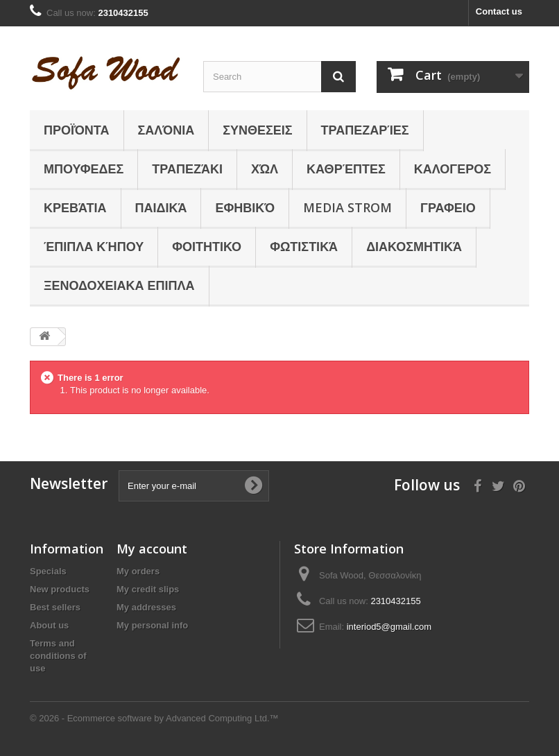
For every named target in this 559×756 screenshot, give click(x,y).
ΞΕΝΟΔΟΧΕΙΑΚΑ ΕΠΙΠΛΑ (119, 285)
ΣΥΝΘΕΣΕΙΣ (257, 130)
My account (152, 549)
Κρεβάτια (75, 207)
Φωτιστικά (304, 246)
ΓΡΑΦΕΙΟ (448, 207)
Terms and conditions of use (58, 656)
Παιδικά (161, 207)
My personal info (152, 625)
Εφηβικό (245, 207)
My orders (138, 571)
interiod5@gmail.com (389, 627)
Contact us (499, 11)
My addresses (146, 607)
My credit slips (148, 589)
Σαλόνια (166, 130)
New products (60, 589)
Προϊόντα (77, 130)
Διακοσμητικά (414, 246)
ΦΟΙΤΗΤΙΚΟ (207, 246)
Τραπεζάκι (187, 169)
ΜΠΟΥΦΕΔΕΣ (84, 169)
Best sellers (55, 607)
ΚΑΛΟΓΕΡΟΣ (453, 169)
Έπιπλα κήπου (94, 246)
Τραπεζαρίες (365, 130)
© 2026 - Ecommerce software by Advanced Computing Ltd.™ (154, 718)
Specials (48, 571)
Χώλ (265, 169)
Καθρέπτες (346, 169)
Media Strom (347, 207)
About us (49, 625)
